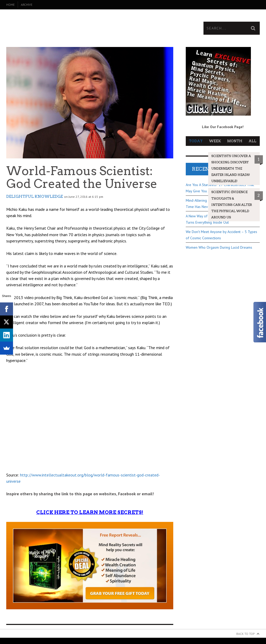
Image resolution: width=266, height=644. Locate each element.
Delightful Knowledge (35, 196)
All (252, 141)
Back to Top (246, 634)
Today (196, 141)
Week (215, 141)
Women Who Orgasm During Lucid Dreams (219, 247)
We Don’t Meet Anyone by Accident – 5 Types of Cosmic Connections (221, 235)
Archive (27, 5)
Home (10, 5)
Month (235, 141)
